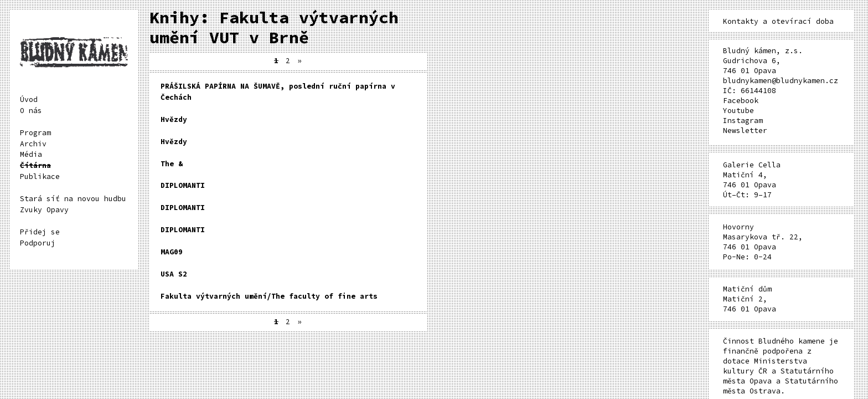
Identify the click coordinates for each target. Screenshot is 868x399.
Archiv (33, 144)
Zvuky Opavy (44, 210)
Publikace (40, 177)
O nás (31, 111)
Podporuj (38, 243)
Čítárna (35, 165)
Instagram (743, 121)
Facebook (741, 101)
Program (35, 133)
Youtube (738, 111)
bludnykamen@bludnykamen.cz (781, 81)
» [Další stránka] (299, 61)
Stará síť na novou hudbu (73, 199)
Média (31, 154)
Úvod (29, 99)
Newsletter (745, 131)
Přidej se (40, 232)
